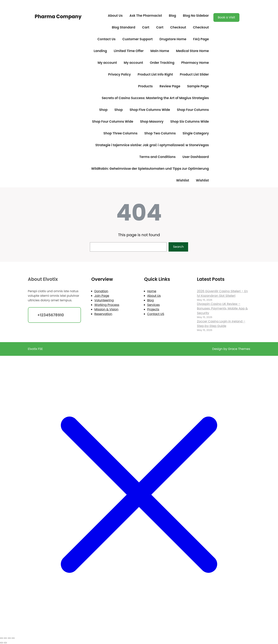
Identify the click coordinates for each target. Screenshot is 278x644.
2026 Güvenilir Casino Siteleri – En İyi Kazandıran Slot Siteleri (223, 293)
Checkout (178, 27)
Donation (101, 291)
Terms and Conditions (157, 157)
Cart (146, 27)
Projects (153, 309)
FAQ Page (201, 39)
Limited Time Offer (129, 51)
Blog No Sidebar (196, 16)
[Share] (9, 638)
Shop (103, 110)
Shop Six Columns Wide (190, 122)
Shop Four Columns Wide (113, 122)
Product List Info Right (155, 74)
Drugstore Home (173, 39)
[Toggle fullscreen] (5, 638)
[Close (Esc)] (13, 638)
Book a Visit (226, 17)
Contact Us (107, 39)
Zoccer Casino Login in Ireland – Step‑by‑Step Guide (221, 324)
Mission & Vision (107, 309)
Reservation (103, 314)
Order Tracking (162, 63)
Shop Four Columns (193, 110)
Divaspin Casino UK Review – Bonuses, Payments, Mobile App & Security (222, 308)
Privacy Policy (119, 74)
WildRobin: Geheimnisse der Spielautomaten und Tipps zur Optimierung (150, 169)
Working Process (107, 305)
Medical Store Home (192, 51)
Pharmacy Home (195, 63)
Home (152, 291)
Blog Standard (123, 27)
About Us (115, 16)
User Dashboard (196, 157)
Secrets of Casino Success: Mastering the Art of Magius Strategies (155, 98)
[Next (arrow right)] (5, 643)
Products (145, 86)
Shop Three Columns (120, 133)
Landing (100, 51)
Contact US (156, 314)
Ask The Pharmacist (146, 16)
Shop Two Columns (160, 133)
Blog (172, 16)
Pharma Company (58, 17)
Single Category (196, 133)
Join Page (102, 296)
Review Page (170, 86)
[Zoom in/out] (2, 638)
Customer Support (137, 39)
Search (178, 247)
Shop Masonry (152, 122)
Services (154, 305)
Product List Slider (194, 74)
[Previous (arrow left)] (2, 643)
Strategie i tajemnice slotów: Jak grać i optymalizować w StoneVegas (152, 145)
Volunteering (104, 300)
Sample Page (198, 86)
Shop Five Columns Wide (150, 110)
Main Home (160, 51)
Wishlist (183, 180)
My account (107, 63)
